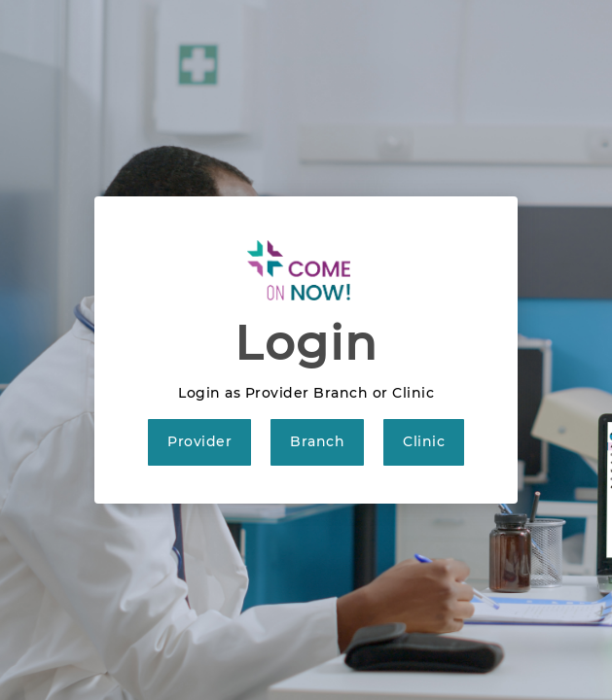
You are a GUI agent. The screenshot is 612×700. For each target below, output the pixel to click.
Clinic (424, 441)
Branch (317, 441)
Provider (199, 441)
